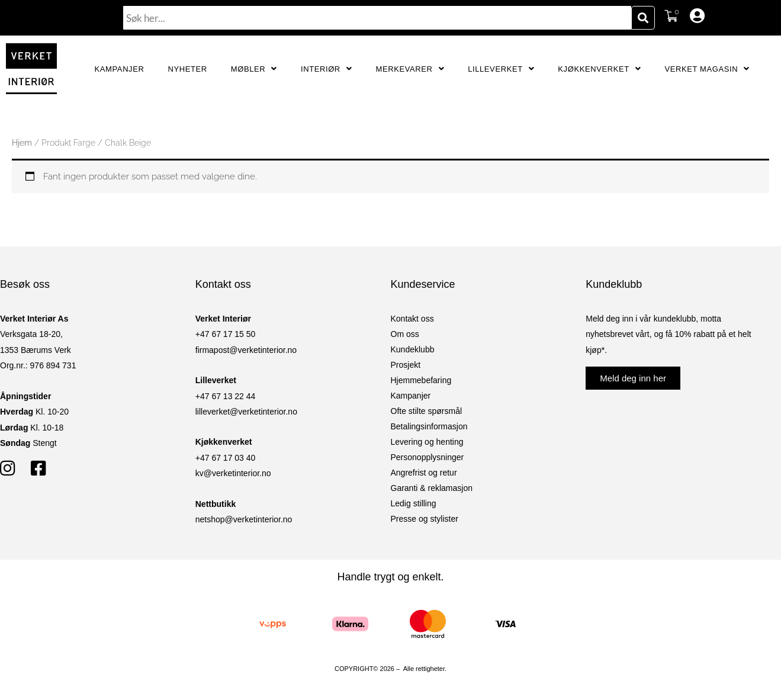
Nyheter (187, 69)
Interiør (327, 69)
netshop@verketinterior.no (244, 519)
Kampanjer (120, 69)
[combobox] (377, 18)
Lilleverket (501, 69)
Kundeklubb (413, 349)
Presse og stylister (425, 519)
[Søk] (643, 18)
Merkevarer (410, 69)
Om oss (405, 334)
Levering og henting (427, 442)
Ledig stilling (414, 503)
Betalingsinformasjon (429, 426)
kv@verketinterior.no (233, 473)
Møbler (254, 69)
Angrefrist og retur (424, 473)
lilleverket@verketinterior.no (246, 412)
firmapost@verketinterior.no (246, 350)
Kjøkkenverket (599, 69)
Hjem (22, 143)
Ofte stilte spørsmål (427, 411)
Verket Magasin (707, 69)
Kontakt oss (412, 319)
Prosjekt (406, 365)
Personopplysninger (428, 457)
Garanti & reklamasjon (432, 488)
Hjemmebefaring (421, 380)
